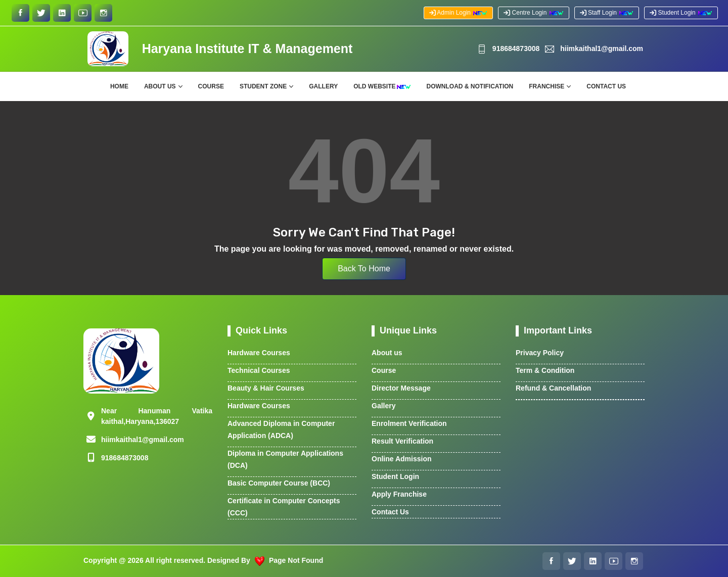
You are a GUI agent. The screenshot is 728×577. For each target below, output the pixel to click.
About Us (160, 86)
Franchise (547, 86)
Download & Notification (470, 86)
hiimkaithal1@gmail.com (595, 49)
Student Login (681, 13)
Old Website (382, 87)
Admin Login (459, 13)
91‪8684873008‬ (508, 49)
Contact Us (606, 86)
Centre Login (533, 13)
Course (211, 86)
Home (119, 86)
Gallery (323, 86)
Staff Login (607, 13)
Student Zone (263, 86)
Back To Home (364, 269)
